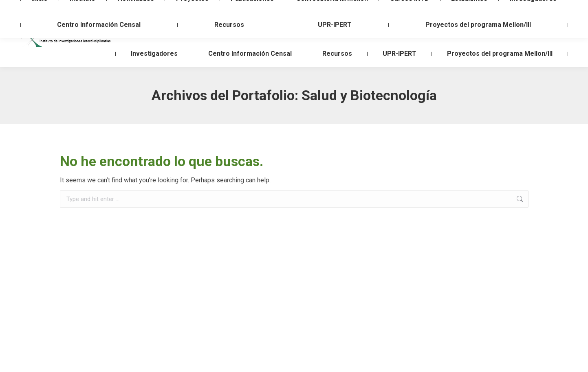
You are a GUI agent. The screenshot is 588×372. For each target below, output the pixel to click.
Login (541, 8)
